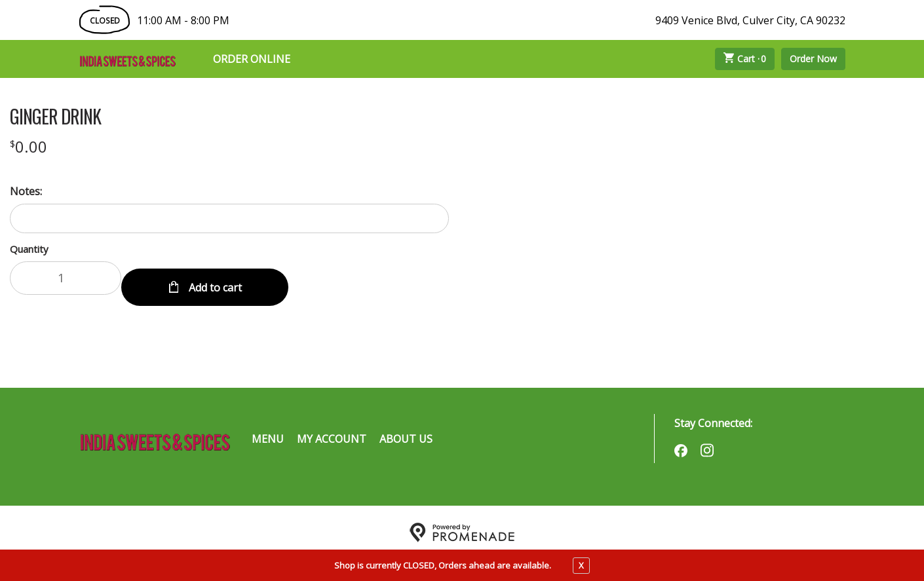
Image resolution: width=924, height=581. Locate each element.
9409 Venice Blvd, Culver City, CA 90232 (750, 20)
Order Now (813, 59)
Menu (268, 429)
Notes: (26, 191)
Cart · (745, 59)
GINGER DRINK (55, 117)
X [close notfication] (581, 565)
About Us (406, 429)
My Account (332, 429)
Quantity (29, 249)
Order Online (252, 59)
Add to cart (214, 278)
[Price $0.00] (29, 146)
